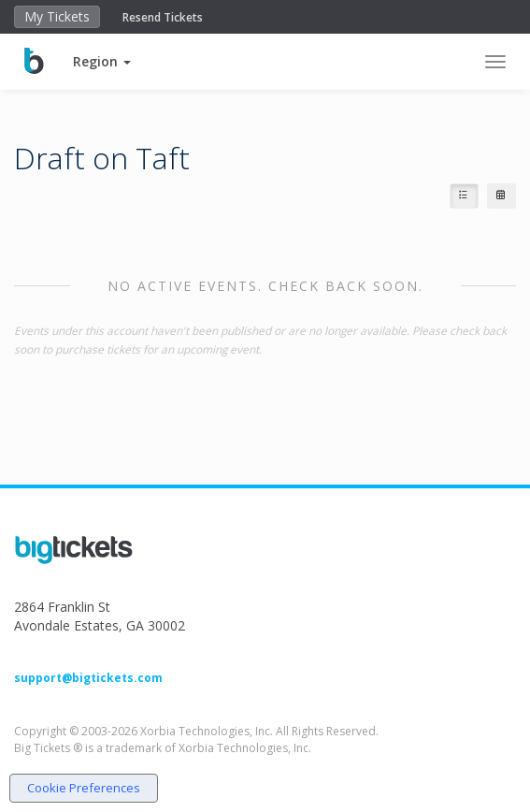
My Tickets (57, 16)
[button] (102, 61)
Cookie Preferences (84, 788)
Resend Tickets (163, 17)
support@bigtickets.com (88, 678)
